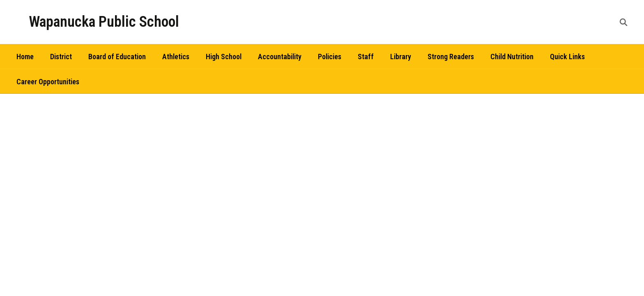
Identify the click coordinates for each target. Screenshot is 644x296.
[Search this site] (623, 22)
